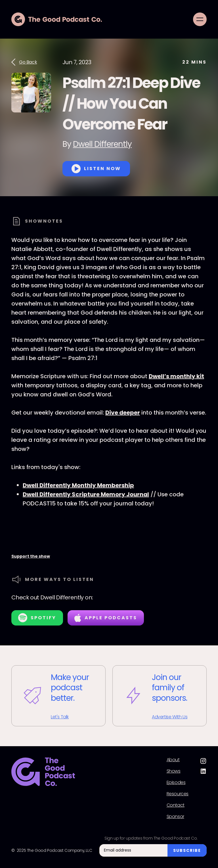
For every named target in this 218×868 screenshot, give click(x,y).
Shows (174, 771)
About (173, 760)
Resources (178, 794)
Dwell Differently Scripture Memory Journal (86, 494)
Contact (176, 805)
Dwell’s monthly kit (176, 376)
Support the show (31, 556)
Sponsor (175, 817)
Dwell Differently (102, 144)
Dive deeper (123, 413)
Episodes (176, 783)
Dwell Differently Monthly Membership (78, 485)
